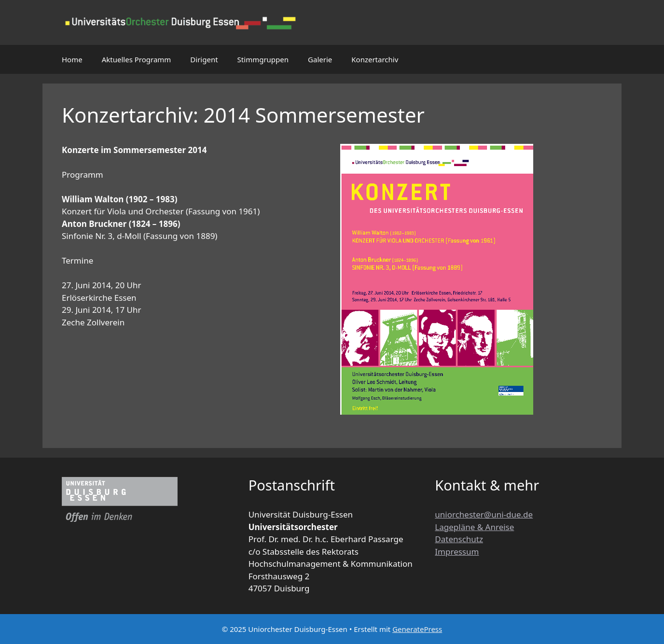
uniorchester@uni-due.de (484, 514)
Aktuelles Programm (137, 59)
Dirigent (204, 59)
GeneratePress (417, 629)
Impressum (457, 552)
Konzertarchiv (375, 59)
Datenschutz (459, 539)
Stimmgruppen (263, 59)
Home (72, 59)
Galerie (320, 59)
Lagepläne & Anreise (474, 527)
